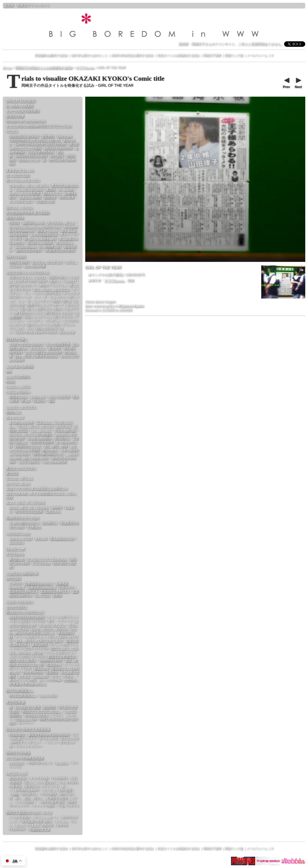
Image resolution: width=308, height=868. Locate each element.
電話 (51, 400)
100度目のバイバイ (28, 446)
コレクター (17, 542)
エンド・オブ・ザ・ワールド (26, 502)
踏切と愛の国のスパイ (48, 454)
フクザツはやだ (29, 462)
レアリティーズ (17, 773)
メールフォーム (257, 55)
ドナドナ (24, 676)
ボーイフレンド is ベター (23, 180)
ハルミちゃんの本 (54, 462)
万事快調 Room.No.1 (38, 584)
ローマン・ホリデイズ (47, 262)
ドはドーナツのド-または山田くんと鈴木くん (37, 488)
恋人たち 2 (41, 668)
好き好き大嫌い (17, 339)
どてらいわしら (26, 246)
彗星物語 (48, 136)
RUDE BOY (17, 734)
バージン (12, 131)
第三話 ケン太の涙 (40, 242)
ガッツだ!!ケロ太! (18, 175)
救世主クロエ (18, 397)
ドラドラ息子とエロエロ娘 (43, 352)
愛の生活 (12, 473)
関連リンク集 (234, 55)
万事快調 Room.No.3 (42, 587)
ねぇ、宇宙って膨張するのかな (36, 356)
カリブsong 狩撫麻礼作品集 (25, 758)
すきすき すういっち (20, 170)
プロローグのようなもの (26, 344)
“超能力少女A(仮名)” (29, 250)
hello (15, 794)
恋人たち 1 (54, 664)
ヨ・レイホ (66, 189)
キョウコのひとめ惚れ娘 (39, 126)
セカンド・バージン (20, 207)
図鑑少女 (50, 197)
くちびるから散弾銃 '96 (22, 573)
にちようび (41, 676)
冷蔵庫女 (52, 672)
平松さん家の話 (65, 430)
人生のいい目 (45, 201)
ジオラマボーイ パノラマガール (28, 272)
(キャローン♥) (16, 549)
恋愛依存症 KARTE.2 (55, 591)
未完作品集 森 (16, 702)
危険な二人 (14, 412)
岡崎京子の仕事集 (18, 753)
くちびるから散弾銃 (20, 366)
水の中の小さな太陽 (29, 511)
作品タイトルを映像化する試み (178, 55)
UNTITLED (13, 578)
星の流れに (62, 438)
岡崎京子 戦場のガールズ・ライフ (29, 812)
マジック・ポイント (20, 478)
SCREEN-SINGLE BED (31, 156)
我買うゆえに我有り (23, 660)
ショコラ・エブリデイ (21, 407)
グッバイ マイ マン (52, 625)
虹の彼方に (50, 523)
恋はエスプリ (52, 193)
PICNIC (14, 223)
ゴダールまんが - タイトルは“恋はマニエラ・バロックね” (41, 495)
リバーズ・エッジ (18, 483)
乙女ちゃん (53, 511)
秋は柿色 (49, 707)
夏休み (51, 189)
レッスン (62, 763)
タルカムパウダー (36, 715)
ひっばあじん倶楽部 (20, 106)
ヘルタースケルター (20, 602)
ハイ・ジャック (41, 430)
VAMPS (57, 507)
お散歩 (57, 595)
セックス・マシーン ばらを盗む (31, 434)
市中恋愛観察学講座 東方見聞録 (28, 213)
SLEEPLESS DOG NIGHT (27, 617)
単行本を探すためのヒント (90, 55)
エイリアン (38, 348)
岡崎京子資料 (212, 55)
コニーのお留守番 (57, 344)
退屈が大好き (15, 218)
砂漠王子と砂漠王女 (61, 656)
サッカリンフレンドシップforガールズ (35, 227)
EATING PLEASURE (58, 148)
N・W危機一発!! (50, 246)
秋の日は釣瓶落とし (20, 690)
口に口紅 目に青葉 (28, 707)
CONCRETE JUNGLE (24, 136)
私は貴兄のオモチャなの (23, 518)
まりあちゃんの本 (21, 422)
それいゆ (41, 538)
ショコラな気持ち (18, 376)
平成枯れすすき (40, 829)
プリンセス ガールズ (29, 189)
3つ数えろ (34, 527)
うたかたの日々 (17, 607)
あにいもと (50, 450)
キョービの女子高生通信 (23, 111)
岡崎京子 (24, 6)
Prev (286, 82)
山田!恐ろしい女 (33, 223)
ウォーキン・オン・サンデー (29, 185)
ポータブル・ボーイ (61, 223)
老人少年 (54, 348)
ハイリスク (17, 763)
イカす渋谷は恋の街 (44, 234)
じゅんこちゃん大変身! (25, 193)
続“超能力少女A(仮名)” (61, 250)
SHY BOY (57, 156)
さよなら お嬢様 (30, 197)
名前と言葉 (67, 197)
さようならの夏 (35, 266)
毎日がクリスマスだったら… (42, 711)
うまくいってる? (20, 538)
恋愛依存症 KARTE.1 (23, 591)
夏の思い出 (17, 559)
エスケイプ (64, 426)
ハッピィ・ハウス (18, 386)
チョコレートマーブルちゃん (47, 559)
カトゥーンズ (15, 417)
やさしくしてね (26, 719)
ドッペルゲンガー (21, 201)
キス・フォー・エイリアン (51, 289)
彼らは (26, 400)
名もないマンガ (29, 160)
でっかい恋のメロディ (24, 523)
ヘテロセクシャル (18, 533)
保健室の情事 (15, 116)
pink (9, 371)
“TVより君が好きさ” (41, 152)
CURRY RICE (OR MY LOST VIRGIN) (41, 144)
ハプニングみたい (18, 392)
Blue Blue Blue (33, 672)
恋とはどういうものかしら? (25, 612)
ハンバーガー (48, 695)
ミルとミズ (38, 397)
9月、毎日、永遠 (56, 446)
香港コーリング (48, 230)
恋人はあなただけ (62, 538)
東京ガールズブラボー (21, 468)
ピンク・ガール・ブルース (49, 629)
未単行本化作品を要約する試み (133, 55)
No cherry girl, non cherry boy (26, 121)
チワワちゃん (114, 281)
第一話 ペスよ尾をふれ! (40, 238)
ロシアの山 (42, 595)
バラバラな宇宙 (59, 397)
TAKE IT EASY (16, 257)
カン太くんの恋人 (39, 438)
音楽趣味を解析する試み (51, 55)
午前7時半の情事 (42, 442)
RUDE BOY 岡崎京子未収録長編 (28, 729)
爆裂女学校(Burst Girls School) (49, 734)
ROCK (10, 381)
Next (298, 82)
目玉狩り (39, 400)
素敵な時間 (39, 644)
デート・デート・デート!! (36, 426)
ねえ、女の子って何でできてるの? (39, 641)
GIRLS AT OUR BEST (21, 101)
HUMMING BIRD (51, 660)
